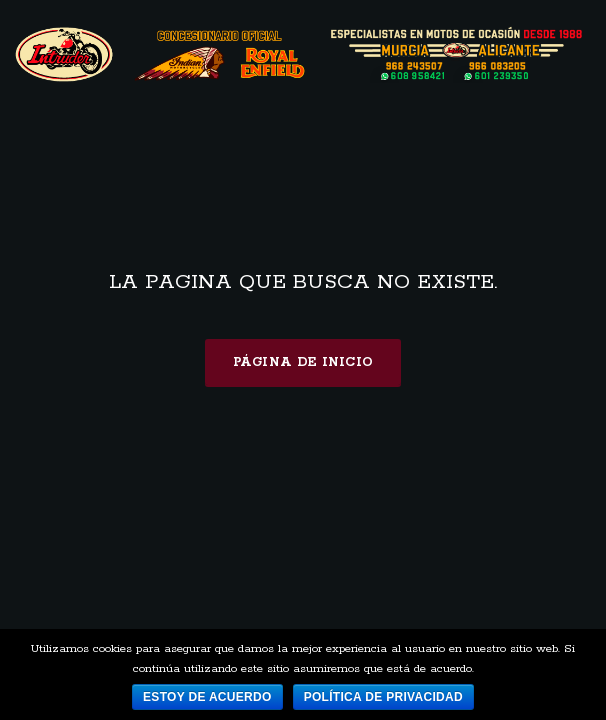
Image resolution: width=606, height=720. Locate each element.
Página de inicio (303, 362)
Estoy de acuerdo (207, 697)
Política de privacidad (383, 697)
